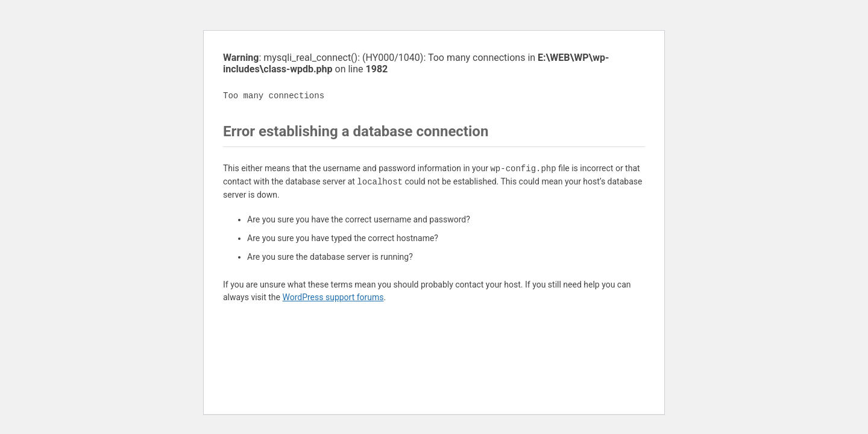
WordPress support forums (333, 297)
